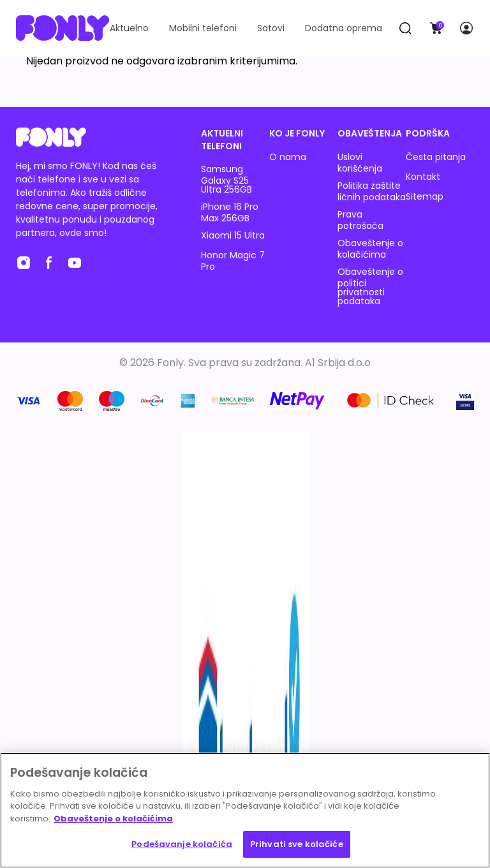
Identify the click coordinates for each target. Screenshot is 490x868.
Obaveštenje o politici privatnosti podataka (370, 286)
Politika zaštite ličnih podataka (372, 191)
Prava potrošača (360, 220)
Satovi (271, 28)
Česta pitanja (436, 157)
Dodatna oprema (344, 28)
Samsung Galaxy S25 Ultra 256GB (226, 179)
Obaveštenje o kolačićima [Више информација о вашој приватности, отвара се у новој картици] (113, 819)
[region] (245, 810)
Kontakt (423, 177)
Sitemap (425, 196)
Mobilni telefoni (203, 28)
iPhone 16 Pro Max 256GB (230, 212)
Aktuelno (129, 28)
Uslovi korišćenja (360, 163)
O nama (288, 157)
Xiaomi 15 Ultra (233, 235)
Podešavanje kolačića (182, 844)
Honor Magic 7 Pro (233, 261)
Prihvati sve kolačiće (297, 844)
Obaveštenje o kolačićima (370, 249)
